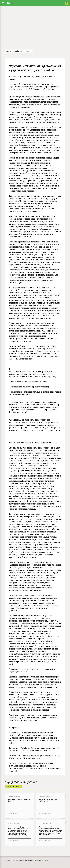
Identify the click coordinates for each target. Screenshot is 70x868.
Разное (28, 51)
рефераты (19, 51)
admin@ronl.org (46, 860)
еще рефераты (13, 787)
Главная (9, 51)
